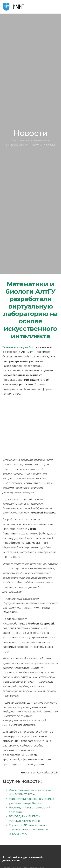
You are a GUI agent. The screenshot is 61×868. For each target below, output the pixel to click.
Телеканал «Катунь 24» (18, 347)
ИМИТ (18, 6)
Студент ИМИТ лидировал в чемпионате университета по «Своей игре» (29, 830)
